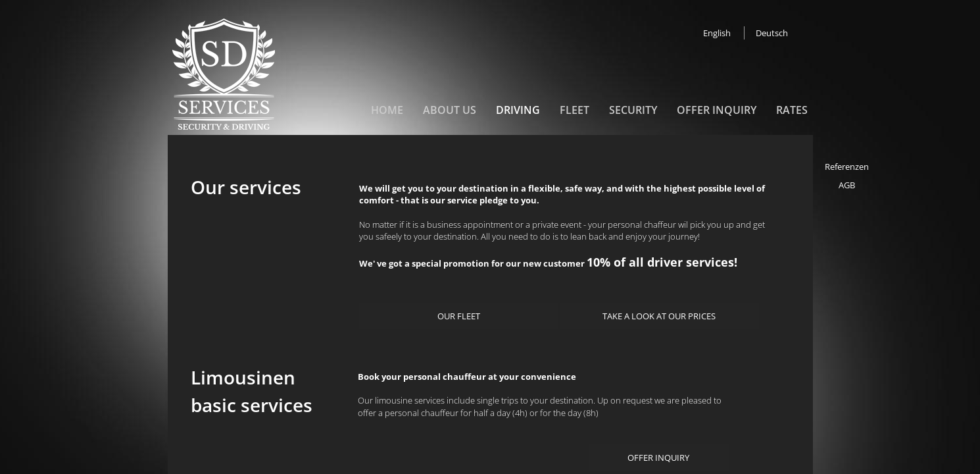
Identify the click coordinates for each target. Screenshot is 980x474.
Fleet (575, 110)
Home (387, 110)
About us (450, 110)
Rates (792, 110)
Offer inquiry (717, 110)
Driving (518, 110)
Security (633, 110)
